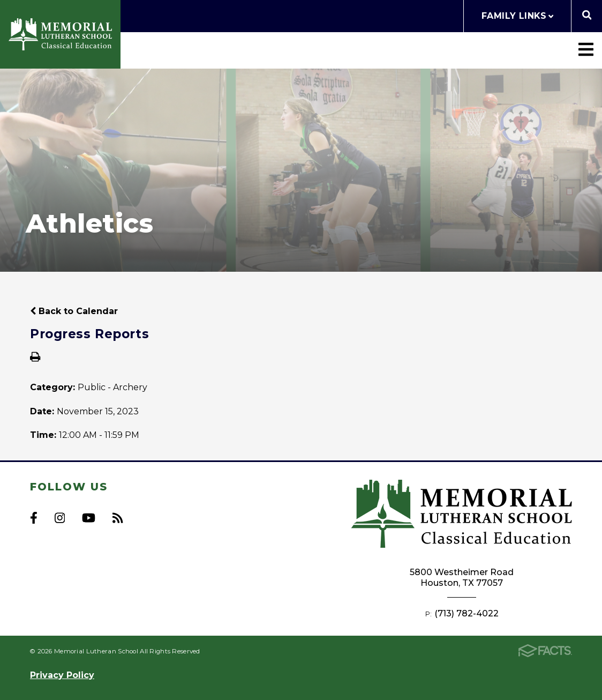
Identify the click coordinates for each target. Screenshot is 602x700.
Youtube (89, 518)
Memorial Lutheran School (60, 34)
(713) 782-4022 (466, 613)
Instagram (60, 518)
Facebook (34, 518)
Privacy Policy (62, 675)
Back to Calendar (74, 311)
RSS (118, 518)
